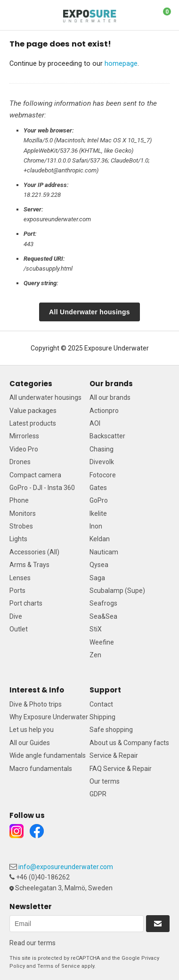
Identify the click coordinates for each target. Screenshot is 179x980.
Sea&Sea (103, 616)
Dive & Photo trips (36, 704)
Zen (95, 655)
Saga (97, 578)
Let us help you (32, 730)
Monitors (23, 513)
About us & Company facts (129, 743)
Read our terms (33, 943)
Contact (101, 704)
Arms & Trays (29, 565)
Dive (16, 616)
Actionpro (104, 411)
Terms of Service (59, 966)
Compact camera (35, 475)
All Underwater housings (89, 312)
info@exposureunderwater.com (66, 867)
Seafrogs (103, 603)
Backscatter (107, 436)
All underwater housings (45, 397)
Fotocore (103, 475)
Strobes (21, 526)
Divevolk (102, 462)
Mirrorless (24, 436)
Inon (96, 526)
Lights (18, 539)
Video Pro (24, 449)
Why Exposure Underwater (49, 717)
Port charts (26, 603)
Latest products (33, 423)
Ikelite (98, 513)
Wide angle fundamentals (48, 755)
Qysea (99, 565)
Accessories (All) (34, 552)
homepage (121, 63)
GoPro (99, 500)
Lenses (20, 578)
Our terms (105, 781)
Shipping (102, 717)
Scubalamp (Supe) (117, 591)
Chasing (102, 449)
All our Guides (30, 743)
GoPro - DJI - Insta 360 (42, 488)
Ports (17, 591)
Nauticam (104, 552)
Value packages (33, 411)
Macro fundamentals (41, 769)
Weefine (102, 642)
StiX (96, 629)
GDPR (98, 794)
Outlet (19, 629)
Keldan (100, 539)
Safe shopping (111, 730)
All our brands (110, 397)
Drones (20, 462)
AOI (95, 423)
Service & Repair (114, 755)
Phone (19, 500)
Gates (98, 488)
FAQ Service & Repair (121, 769)
